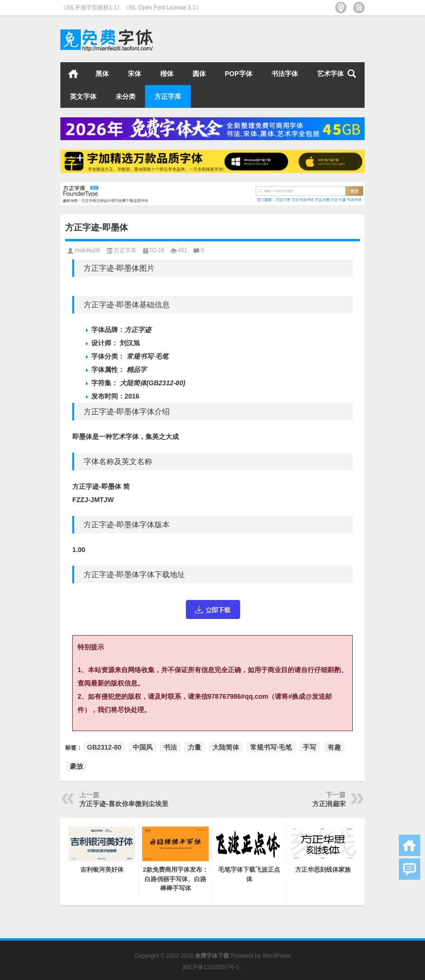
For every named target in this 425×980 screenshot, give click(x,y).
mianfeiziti (87, 250)
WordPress (276, 956)
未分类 (126, 96)
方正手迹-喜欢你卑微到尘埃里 (124, 804)
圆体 (199, 74)
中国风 (143, 747)
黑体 (102, 74)
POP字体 (239, 74)
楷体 (167, 74)
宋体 (135, 74)
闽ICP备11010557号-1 (211, 967)
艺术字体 (330, 74)
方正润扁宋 (329, 804)
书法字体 (285, 74)
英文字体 (83, 96)
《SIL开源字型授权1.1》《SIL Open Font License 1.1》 (131, 8)
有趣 (334, 747)
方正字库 (168, 96)
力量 (194, 747)
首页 (73, 74)
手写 (309, 747)
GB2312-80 (104, 747)
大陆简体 (226, 747)
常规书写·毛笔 (271, 747)
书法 (170, 747)
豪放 (77, 766)
